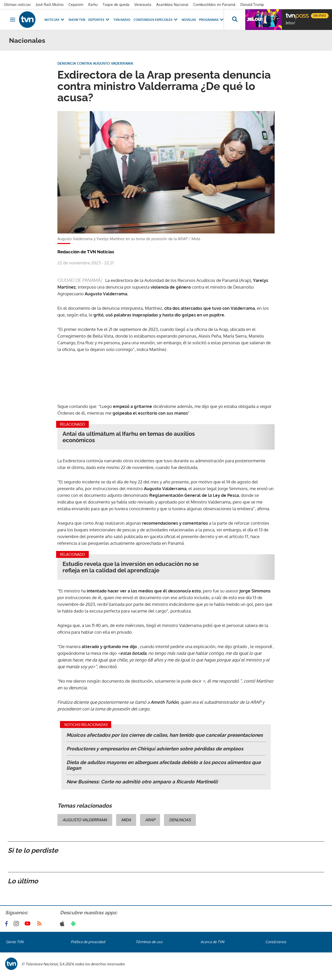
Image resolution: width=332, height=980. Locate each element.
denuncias (180, 820)
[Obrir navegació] (13, 20)
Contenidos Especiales (156, 20)
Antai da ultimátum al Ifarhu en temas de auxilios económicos (129, 437)
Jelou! (290, 23)
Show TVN (77, 20)
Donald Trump (252, 5)
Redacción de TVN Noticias (86, 252)
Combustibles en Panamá (214, 5)
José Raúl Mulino (50, 5)
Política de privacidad (88, 942)
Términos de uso (149, 942)
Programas (212, 20)
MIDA (126, 820)
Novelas (189, 20)
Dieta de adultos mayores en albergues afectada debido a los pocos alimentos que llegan (164, 765)
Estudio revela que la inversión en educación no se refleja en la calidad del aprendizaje (131, 567)
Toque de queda (116, 5)
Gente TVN (15, 942)
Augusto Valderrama (85, 820)
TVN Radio (122, 20)
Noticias (55, 20)
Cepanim (76, 5)
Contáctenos (276, 942)
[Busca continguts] (234, 20)
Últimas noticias (17, 5)
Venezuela (143, 5)
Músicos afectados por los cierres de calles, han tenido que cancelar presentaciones (165, 735)
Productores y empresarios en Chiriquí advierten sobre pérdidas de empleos (155, 749)
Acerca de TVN (212, 942)
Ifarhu (93, 5)
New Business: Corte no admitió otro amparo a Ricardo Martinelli (142, 782)
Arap (150, 820)
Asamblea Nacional (172, 5)
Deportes (99, 20)
